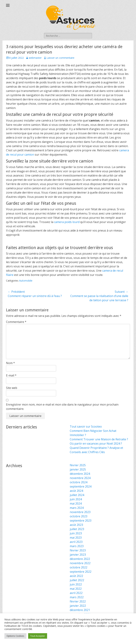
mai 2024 (76, 503)
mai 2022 (76, 589)
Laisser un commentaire (60, 58)
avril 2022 (76, 593)
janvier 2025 (78, 469)
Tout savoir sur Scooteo (86, 426)
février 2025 (78, 465)
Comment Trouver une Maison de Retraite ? (99, 439)
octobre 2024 (79, 482)
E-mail (11, 375)
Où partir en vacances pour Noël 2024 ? (96, 444)
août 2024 (76, 491)
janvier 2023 (78, 555)
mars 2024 (77, 508)
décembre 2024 (80, 474)
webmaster (35, 58)
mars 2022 (77, 597)
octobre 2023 (79, 516)
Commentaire (16, 322)
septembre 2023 (81, 521)
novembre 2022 (80, 563)
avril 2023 (76, 542)
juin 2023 (76, 533)
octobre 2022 (79, 567)
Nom (10, 363)
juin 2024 (76, 499)
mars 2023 (77, 546)
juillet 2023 (77, 529)
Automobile (26, 281)
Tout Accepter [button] (38, 636)
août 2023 (76, 525)
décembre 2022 (80, 559)
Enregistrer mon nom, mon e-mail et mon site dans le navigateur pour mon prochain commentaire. (62, 407)
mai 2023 (76, 538)
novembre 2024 (80, 478)
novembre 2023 (80, 512)
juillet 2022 (77, 580)
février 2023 (78, 550)
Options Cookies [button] (15, 636)
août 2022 (76, 576)
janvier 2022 (78, 606)
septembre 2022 (81, 572)
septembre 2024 (81, 486)
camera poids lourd (67, 222)
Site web (12, 388)
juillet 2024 (77, 495)
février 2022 (78, 601)
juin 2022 (76, 584)
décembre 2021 (80, 610)
